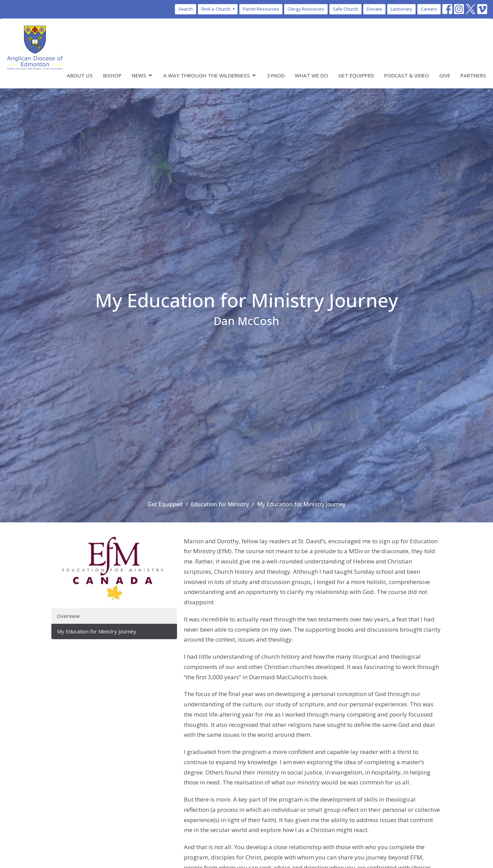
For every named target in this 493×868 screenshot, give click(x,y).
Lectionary (401, 9)
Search (186, 9)
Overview (68, 616)
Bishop (112, 75)
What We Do (311, 75)
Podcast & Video (407, 75)
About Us (80, 75)
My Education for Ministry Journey (97, 631)
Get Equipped (356, 75)
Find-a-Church (219, 9)
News (142, 76)
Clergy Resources (306, 9)
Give (445, 75)
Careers (429, 9)
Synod (276, 75)
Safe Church (345, 9)
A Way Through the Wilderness (210, 76)
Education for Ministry (220, 504)
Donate (374, 9)
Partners (473, 75)
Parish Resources (261, 9)
